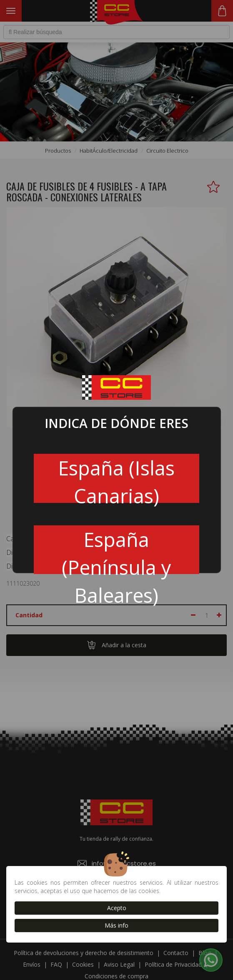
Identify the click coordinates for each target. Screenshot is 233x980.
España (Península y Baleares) (116, 550)
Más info (116, 925)
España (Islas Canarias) (116, 479)
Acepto (117, 908)
